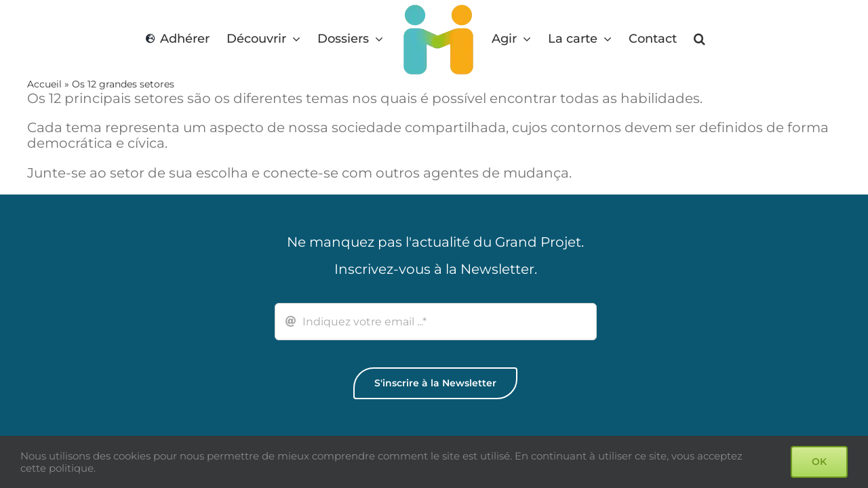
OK (819, 462)
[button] (697, 39)
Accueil (44, 84)
